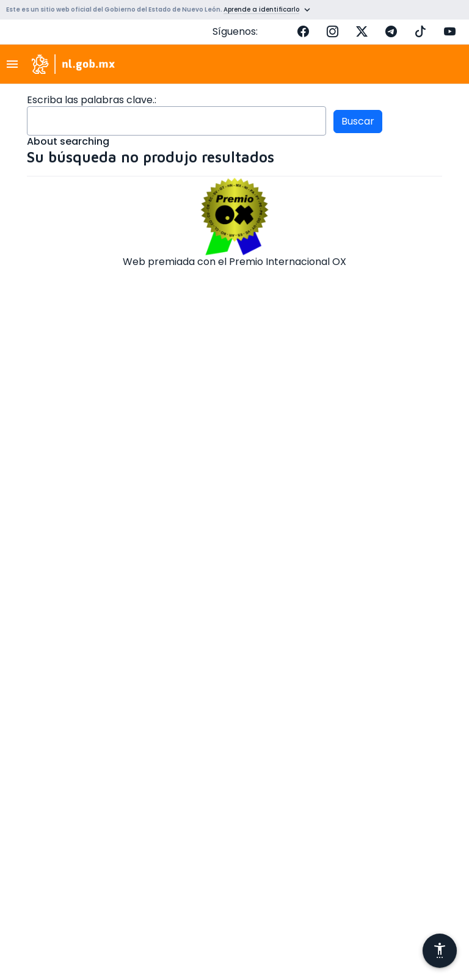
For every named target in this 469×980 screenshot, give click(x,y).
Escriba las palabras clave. (91, 100)
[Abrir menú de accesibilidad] (440, 951)
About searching (68, 141)
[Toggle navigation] (16, 64)
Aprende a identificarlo (261, 9)
